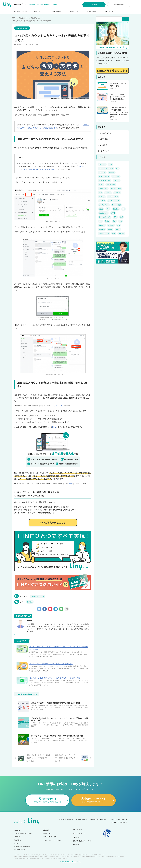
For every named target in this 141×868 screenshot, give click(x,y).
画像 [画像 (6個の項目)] (119, 225)
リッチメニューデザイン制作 (52, 837)
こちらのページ (58, 405)
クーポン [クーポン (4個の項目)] (117, 180)
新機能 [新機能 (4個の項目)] (107, 221)
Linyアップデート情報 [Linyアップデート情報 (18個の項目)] (106, 168)
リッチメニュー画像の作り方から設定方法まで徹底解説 (51, 662)
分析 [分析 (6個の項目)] (123, 209)
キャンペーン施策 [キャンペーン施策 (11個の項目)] (105, 180)
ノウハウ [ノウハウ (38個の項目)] (117, 193)
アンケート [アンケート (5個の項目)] (116, 176)
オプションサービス (50, 833)
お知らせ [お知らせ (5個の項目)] (112, 172)
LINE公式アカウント (21, 11)
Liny (54, 426)
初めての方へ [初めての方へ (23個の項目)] (103, 213)
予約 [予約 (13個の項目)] (108, 209)
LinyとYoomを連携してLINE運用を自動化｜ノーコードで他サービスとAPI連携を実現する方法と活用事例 (119, 112)
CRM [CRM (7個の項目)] (110, 164)
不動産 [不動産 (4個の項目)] (101, 209)
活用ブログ (76, 841)
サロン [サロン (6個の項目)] (101, 185)
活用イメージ (47, 830)
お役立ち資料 (91, 11)
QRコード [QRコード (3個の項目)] (102, 172)
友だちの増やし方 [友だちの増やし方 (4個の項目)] (105, 217)
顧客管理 (30, 601)
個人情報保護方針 (82, 816)
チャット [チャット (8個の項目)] (108, 193)
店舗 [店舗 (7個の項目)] (115, 217)
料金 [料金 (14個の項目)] (100, 221)
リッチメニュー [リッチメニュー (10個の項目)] (104, 205)
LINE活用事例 (56, 11)
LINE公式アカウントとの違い (23, 830)
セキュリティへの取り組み (22, 843)
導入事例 (17, 840)
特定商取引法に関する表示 (119, 819)
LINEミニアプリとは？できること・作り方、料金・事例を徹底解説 (118, 97)
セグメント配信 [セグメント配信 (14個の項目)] (116, 189)
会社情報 (61, 816)
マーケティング (74, 11)
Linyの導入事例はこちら (53, 521)
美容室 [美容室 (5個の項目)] (110, 229)
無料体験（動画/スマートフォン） (83, 837)
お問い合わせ (119, 5)
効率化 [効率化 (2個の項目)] (113, 213)
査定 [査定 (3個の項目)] (114, 221)
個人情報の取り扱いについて (99, 816)
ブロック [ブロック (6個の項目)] (102, 197)
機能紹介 (46, 827)
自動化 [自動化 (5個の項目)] (118, 229)
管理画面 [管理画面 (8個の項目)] (102, 229)
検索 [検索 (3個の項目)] (120, 221)
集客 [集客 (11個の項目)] (114, 233)
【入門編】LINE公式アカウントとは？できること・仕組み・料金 (55, 677)
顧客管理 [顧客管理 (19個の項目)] (121, 233)
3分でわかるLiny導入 (20, 846)
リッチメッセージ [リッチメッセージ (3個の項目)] (114, 201)
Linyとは (94, 5)
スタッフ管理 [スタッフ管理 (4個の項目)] (111, 185)
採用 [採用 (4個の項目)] (121, 217)
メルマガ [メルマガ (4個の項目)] (102, 201)
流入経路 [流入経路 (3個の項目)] (111, 225)
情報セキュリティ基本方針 (119, 816)
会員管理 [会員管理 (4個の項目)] (116, 209)
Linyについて (39, 11)
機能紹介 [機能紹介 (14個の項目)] (102, 225)
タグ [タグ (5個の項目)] (100, 193)
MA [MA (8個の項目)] (117, 168)
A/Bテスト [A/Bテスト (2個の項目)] (102, 164)
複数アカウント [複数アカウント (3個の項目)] (104, 233)
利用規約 (70, 816)
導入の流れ (17, 836)
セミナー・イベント (79, 830)
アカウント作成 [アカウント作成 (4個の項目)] (104, 176)
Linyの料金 (17, 833)
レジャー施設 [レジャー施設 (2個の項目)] (117, 205)
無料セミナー (109, 11)
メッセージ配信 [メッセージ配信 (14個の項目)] (113, 197)
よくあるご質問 (77, 826)
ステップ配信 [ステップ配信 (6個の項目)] (103, 189)
